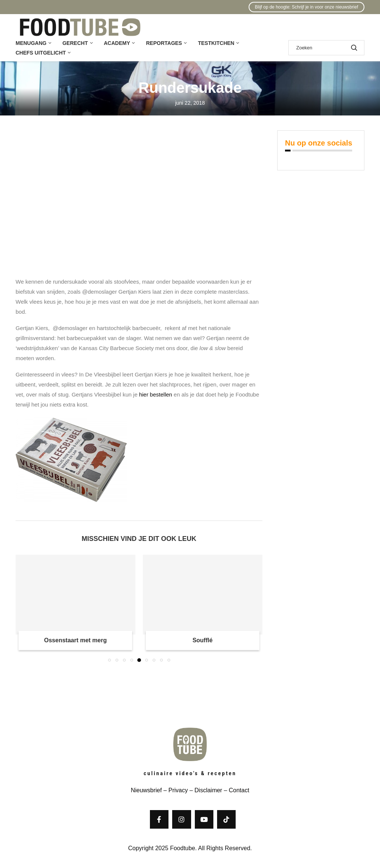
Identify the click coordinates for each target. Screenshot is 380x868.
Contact (239, 790)
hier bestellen (156, 394)
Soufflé (203, 640)
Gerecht (75, 43)
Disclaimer (208, 790)
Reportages (164, 43)
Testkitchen (216, 43)
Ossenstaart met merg (76, 640)
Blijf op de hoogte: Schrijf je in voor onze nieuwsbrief (307, 7)
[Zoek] (326, 48)
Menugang (31, 43)
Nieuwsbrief (146, 790)
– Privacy (175, 790)
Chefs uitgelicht (41, 53)
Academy (117, 43)
